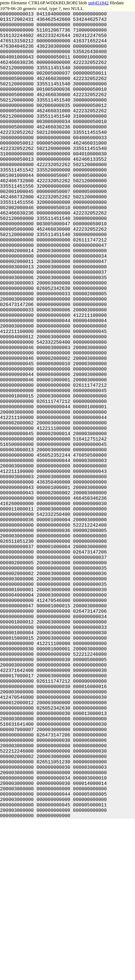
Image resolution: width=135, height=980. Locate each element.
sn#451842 (98, 3)
